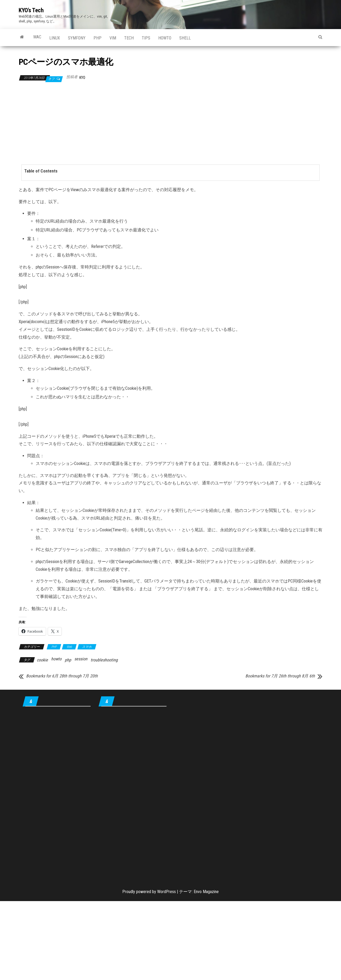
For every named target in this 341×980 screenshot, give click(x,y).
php (68, 660)
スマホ (87, 647)
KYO (82, 78)
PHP (98, 38)
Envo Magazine (206, 892)
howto (165, 38)
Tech (129, 38)
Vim (113, 38)
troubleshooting (104, 660)
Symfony (77, 38)
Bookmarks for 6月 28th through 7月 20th (62, 676)
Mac (37, 37)
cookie (42, 660)
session (81, 659)
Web (69, 647)
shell (185, 38)
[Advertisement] (170, 123)
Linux (55, 38)
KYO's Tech (31, 10)
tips (146, 38)
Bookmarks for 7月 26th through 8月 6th (280, 676)
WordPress (167, 892)
